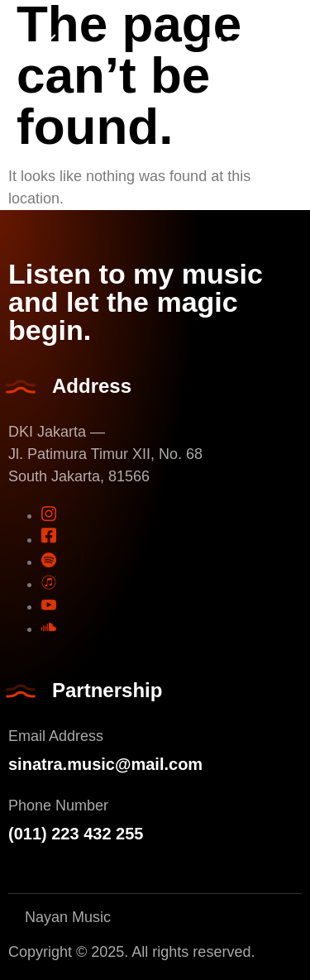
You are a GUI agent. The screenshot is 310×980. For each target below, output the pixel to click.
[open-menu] (45, 46)
